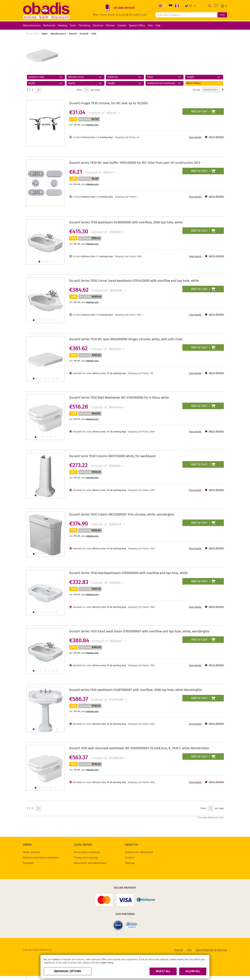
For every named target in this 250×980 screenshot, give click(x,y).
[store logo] (46, 10)
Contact (130, 858)
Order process (31, 852)
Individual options (68, 971)
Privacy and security (86, 858)
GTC (189, 950)
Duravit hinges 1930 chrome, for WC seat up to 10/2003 (109, 103)
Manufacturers (59, 34)
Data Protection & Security (211, 950)
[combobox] (187, 15)
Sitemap (130, 863)
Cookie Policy (107, 963)
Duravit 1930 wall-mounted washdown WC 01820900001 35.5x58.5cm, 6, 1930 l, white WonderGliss (139, 748)
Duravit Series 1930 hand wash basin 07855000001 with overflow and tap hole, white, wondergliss (139, 632)
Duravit (73, 34)
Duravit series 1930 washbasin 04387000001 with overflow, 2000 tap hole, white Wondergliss (136, 690)
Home (45, 34)
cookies (56, 960)
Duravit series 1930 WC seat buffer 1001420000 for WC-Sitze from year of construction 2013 (135, 163)
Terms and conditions (87, 852)
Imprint (179, 950)
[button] (191, 6)
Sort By (196, 90)
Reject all (163, 971)
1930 (94, 34)
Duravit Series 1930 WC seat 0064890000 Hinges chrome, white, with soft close (126, 339)
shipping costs (92, 125)
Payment (28, 863)
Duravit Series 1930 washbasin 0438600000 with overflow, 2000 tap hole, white (126, 223)
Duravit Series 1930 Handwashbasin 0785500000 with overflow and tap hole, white (129, 573)
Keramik (84, 34)
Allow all (193, 971)
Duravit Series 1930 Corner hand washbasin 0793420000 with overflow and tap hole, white (134, 281)
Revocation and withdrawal (90, 863)
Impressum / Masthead (139, 852)
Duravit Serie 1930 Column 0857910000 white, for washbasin (112, 456)
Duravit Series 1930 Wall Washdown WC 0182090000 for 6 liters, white (119, 398)
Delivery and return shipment (41, 858)
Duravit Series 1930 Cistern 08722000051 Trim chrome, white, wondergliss (122, 515)
